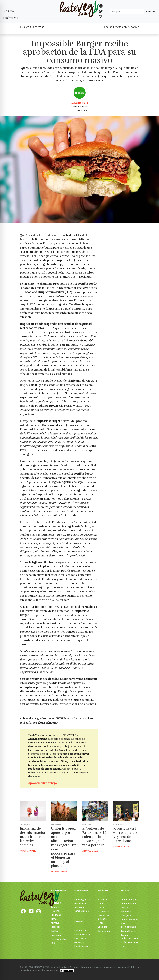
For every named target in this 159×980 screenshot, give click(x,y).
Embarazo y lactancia (104, 917)
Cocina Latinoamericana (129, 937)
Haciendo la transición (80, 905)
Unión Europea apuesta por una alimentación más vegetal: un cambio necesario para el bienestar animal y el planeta (64, 847)
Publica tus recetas (32, 27)
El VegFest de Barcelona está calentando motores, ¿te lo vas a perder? (94, 837)
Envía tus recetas (130, 942)
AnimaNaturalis (80, 103)
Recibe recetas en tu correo (122, 27)
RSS (53, 943)
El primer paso (82, 890)
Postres (125, 908)
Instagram (56, 935)
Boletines (56, 911)
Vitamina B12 (104, 912)
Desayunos (127, 916)
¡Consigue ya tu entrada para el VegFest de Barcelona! (126, 835)
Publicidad (56, 915)
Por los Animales (83, 935)
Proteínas (103, 899)
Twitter (55, 931)
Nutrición (103, 890)
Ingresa (8, 11)
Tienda (54, 919)
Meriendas (126, 912)
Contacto (56, 907)
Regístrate (10, 18)
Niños (101, 923)
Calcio (101, 903)
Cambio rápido (82, 911)
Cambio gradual (82, 899)
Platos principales (130, 899)
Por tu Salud (80, 931)
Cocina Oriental (129, 931)
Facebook (56, 927)
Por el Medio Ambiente (80, 940)
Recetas (125, 890)
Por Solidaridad (82, 946)
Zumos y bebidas (130, 920)
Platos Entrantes (129, 903)
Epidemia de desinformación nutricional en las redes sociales (33, 837)
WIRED (61, 719)
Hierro (101, 908)
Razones (79, 922)
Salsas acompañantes (129, 925)
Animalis (55, 923)
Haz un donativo (59, 939)
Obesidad (102, 927)
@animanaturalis (79, 106)
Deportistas (104, 931)
